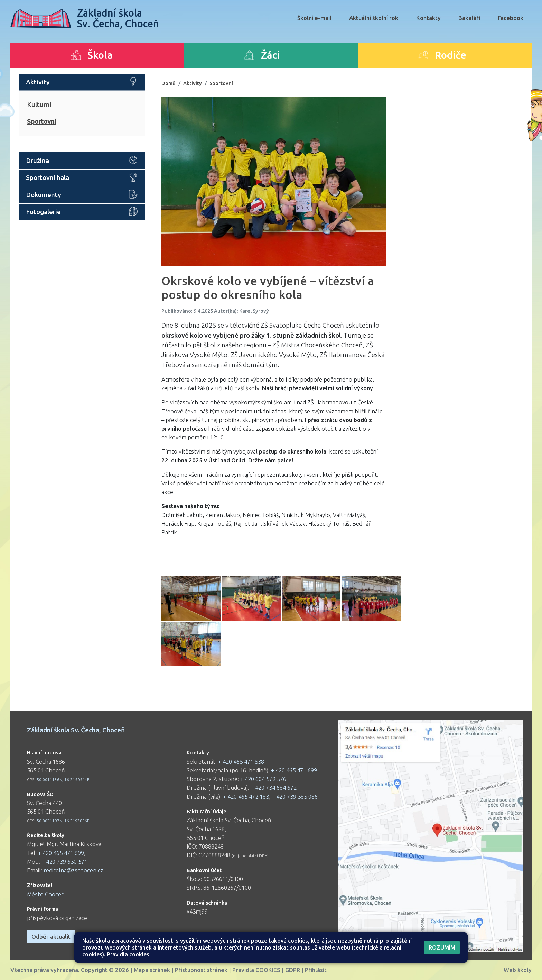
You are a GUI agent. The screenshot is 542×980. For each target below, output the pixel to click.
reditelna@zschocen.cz (73, 870)
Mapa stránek (152, 970)
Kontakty (428, 18)
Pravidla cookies (128, 954)
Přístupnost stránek (201, 970)
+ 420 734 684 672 (274, 787)
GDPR (293, 970)
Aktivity (193, 83)
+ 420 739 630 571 (64, 862)
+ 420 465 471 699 (61, 853)
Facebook (511, 18)
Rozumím (442, 947)
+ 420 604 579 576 (263, 779)
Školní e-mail (314, 18)
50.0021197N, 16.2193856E (63, 821)
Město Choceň (46, 894)
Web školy (518, 970)
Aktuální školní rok (374, 18)
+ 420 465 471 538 (241, 762)
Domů (169, 83)
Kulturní (39, 104)
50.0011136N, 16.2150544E (63, 780)
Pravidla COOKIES (256, 970)
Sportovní (42, 121)
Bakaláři (469, 18)
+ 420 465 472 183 (246, 796)
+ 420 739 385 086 (295, 796)
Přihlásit (316, 970)
